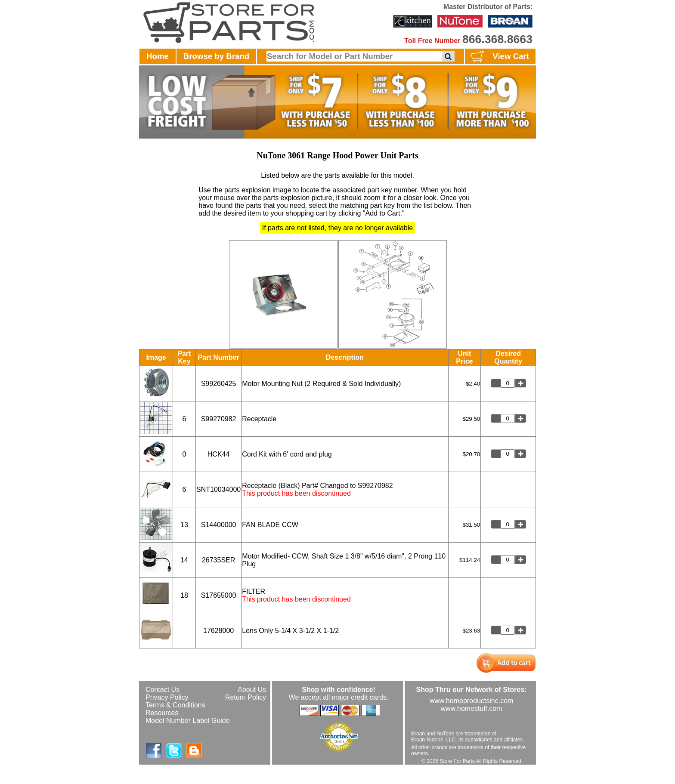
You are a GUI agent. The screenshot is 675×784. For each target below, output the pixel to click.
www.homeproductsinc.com (472, 701)
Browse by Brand (216, 56)
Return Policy (246, 697)
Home (158, 56)
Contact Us (163, 690)
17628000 (218, 631)
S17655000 (219, 595)
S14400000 (219, 525)
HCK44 (219, 454)
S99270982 (219, 419)
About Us (252, 690)
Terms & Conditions (175, 705)
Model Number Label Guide (188, 721)
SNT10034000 (218, 489)
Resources (162, 713)
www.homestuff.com (472, 708)
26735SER (218, 560)
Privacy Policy (167, 697)
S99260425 (219, 384)
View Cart (499, 57)
